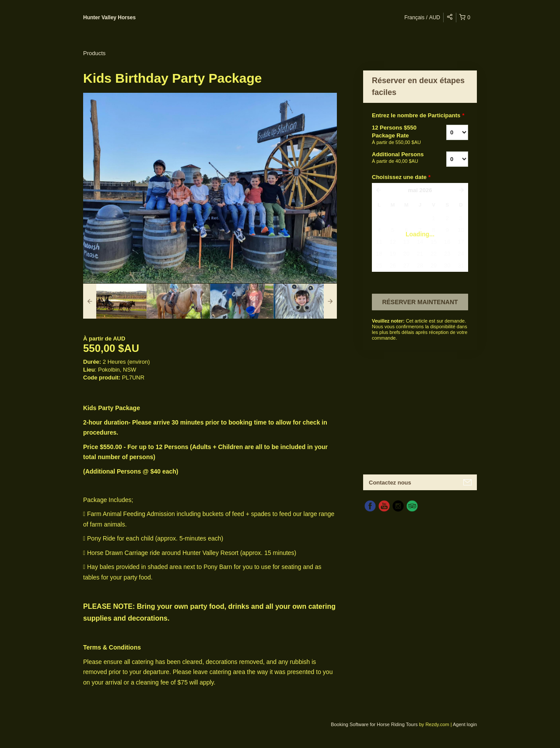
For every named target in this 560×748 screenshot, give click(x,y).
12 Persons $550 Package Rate (398, 135)
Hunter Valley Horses (109, 18)
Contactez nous (390, 483)
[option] (115, 301)
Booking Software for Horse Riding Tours (375, 724)
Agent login (465, 724)
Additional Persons (398, 158)
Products (94, 53)
